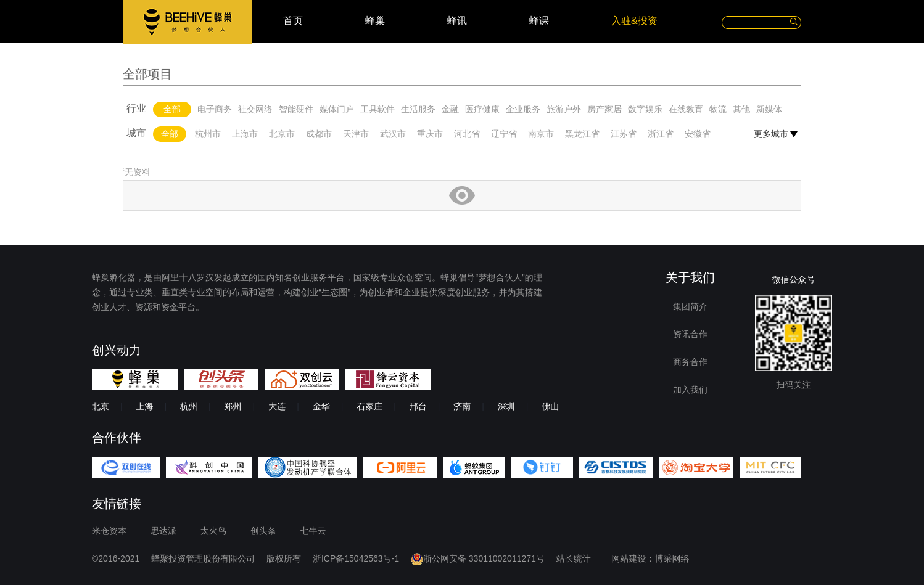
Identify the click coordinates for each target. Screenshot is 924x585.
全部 (172, 109)
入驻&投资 (634, 21)
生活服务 (418, 109)
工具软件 (377, 109)
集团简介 (690, 306)
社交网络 (255, 109)
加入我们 (690, 390)
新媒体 (769, 109)
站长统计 (574, 558)
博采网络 (672, 558)
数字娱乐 (645, 109)
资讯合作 (690, 334)
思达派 (163, 531)
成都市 (319, 134)
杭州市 (208, 134)
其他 (741, 109)
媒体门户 (337, 109)
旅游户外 (564, 109)
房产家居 (604, 109)
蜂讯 (457, 21)
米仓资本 (109, 531)
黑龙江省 (582, 134)
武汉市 (393, 134)
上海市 (245, 134)
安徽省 (698, 134)
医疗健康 (482, 109)
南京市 (541, 134)
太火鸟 (213, 531)
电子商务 (215, 109)
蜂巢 (375, 21)
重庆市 (430, 134)
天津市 (356, 134)
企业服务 (523, 109)
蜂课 (539, 21)
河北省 (467, 134)
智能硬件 (296, 109)
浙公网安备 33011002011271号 (478, 558)
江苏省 (624, 134)
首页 (293, 21)
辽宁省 (504, 134)
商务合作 (690, 362)
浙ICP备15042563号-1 (356, 558)
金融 (450, 109)
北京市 (282, 134)
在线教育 (686, 109)
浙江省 (661, 134)
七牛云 (313, 531)
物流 (718, 109)
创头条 (263, 531)
